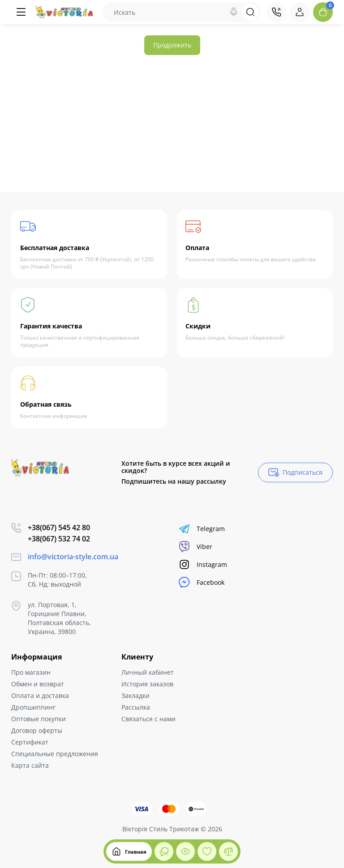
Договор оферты (37, 730)
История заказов (147, 684)
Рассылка (136, 707)
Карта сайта (30, 765)
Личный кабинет (148, 672)
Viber (196, 547)
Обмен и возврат (38, 684)
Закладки (135, 696)
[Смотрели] (164, 851)
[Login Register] (300, 12)
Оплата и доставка (40, 696)
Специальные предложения (55, 754)
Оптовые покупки (39, 719)
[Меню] (21, 12)
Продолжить (172, 45)
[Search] (234, 12)
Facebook (202, 582)
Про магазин (31, 672)
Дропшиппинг (33, 707)
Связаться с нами (148, 719)
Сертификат (30, 742)
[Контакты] (276, 12)
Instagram (203, 564)
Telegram (202, 529)
